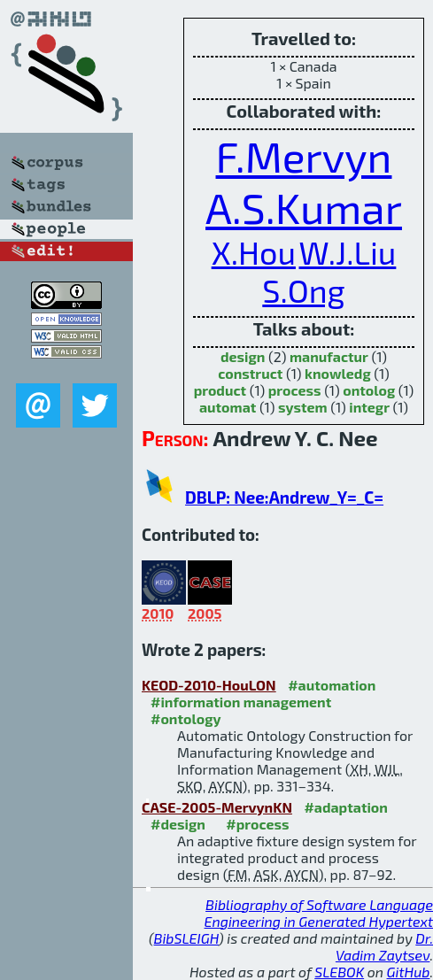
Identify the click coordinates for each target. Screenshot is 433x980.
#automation (332, 685)
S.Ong (303, 290)
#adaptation (346, 807)
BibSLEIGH (186, 938)
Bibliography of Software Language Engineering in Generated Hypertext (319, 913)
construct (250, 373)
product (220, 390)
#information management (241, 702)
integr (369, 407)
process (295, 390)
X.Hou (254, 252)
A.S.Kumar (304, 207)
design (243, 356)
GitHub (409, 972)
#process (257, 824)
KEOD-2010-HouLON (209, 685)
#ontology (186, 718)
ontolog (369, 390)
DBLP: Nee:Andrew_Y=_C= (284, 497)
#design (178, 824)
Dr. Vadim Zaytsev (384, 946)
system (303, 407)
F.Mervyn (304, 156)
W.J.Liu (348, 252)
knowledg (338, 373)
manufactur (329, 356)
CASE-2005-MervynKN (217, 807)
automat (228, 407)
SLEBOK (339, 972)
